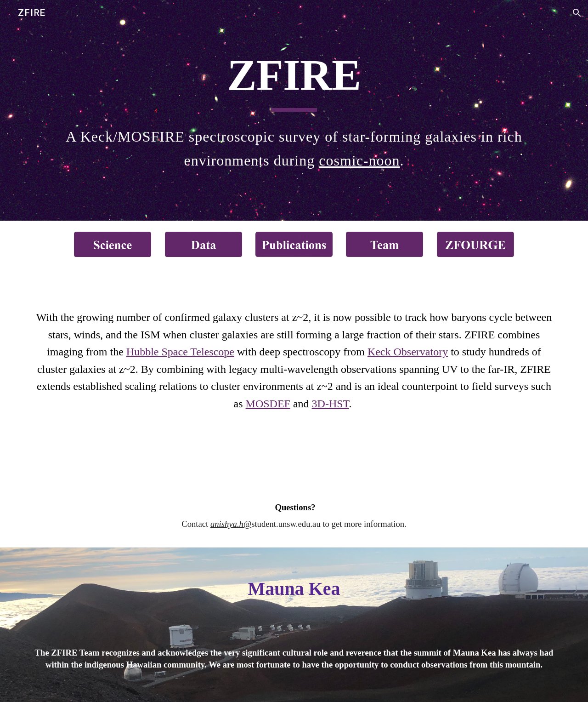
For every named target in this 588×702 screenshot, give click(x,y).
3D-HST (331, 404)
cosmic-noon (359, 160)
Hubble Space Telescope (180, 352)
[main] (294, 80)
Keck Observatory (408, 352)
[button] (577, 13)
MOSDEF (268, 404)
